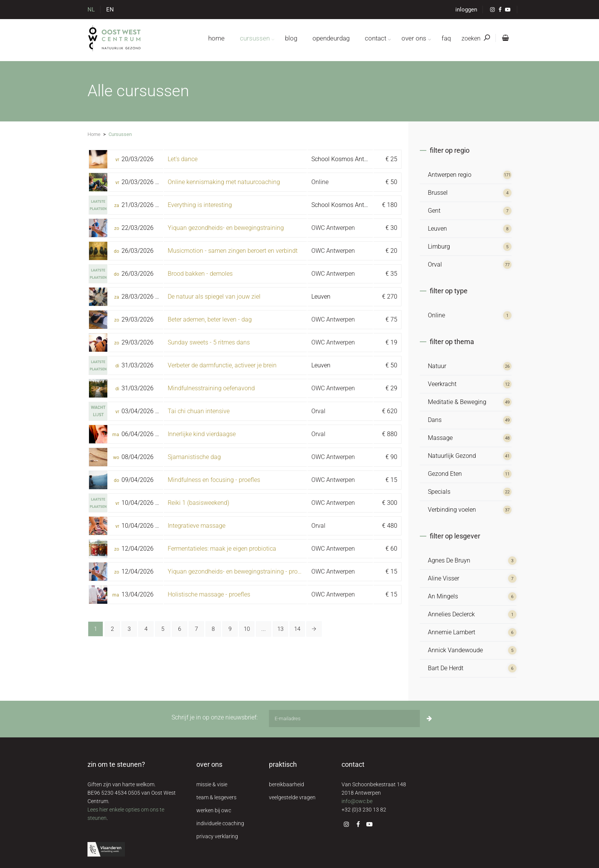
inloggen (466, 10)
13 (280, 629)
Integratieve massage (197, 526)
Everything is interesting (200, 205)
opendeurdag (331, 38)
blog (291, 38)
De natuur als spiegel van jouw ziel (214, 297)
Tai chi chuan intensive (199, 411)
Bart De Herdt (446, 668)
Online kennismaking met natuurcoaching (224, 182)
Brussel (438, 193)
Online (320, 182)
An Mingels (443, 596)
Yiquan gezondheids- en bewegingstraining (226, 228)
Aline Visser (444, 578)
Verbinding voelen (452, 510)
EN (110, 10)
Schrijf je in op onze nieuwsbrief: (215, 717)
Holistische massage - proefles (209, 594)
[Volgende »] (314, 629)
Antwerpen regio (450, 175)
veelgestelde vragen (292, 797)
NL (91, 10)
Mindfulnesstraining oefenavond (211, 388)
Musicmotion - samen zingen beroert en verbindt (233, 251)
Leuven (437, 229)
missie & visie (212, 784)
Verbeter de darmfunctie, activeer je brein (222, 365)
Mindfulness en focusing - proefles (214, 480)
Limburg (439, 246)
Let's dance (183, 159)
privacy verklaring (217, 836)
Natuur (437, 366)
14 (297, 629)
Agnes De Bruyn (449, 560)
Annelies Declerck (451, 614)
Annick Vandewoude (455, 650)
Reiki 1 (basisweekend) (198, 503)
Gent (434, 211)
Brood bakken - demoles (200, 274)
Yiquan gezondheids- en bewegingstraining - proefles (239, 571)
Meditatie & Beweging (457, 402)
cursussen (255, 38)
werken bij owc (214, 810)
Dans (435, 420)
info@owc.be (357, 801)
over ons (414, 38)
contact (376, 38)
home (216, 38)
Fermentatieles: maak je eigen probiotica (222, 549)
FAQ (446, 38)
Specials (439, 492)
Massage (440, 438)
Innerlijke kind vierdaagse (202, 434)
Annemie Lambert (452, 632)
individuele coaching (220, 823)
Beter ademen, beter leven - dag (210, 319)
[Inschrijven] (429, 718)
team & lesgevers (216, 797)
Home (94, 134)
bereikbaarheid (287, 784)
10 (247, 629)
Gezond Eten (445, 474)
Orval (318, 411)
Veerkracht (442, 384)
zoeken (476, 38)
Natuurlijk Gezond (452, 456)
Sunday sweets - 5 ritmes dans (209, 342)
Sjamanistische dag (194, 457)
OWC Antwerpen (333, 228)
